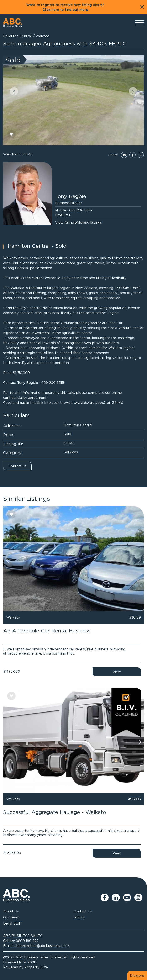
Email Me (63, 215)
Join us (79, 917)
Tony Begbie (71, 196)
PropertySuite (36, 967)
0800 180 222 (27, 941)
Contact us (17, 466)
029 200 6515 (81, 210)
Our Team (11, 917)
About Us (11, 911)
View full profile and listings (78, 222)
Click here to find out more (65, 10)
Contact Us (83, 911)
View (117, 672)
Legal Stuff (12, 923)
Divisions (137, 975)
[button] (14, 91)
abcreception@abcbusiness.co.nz (42, 946)
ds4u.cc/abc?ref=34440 (104, 403)
